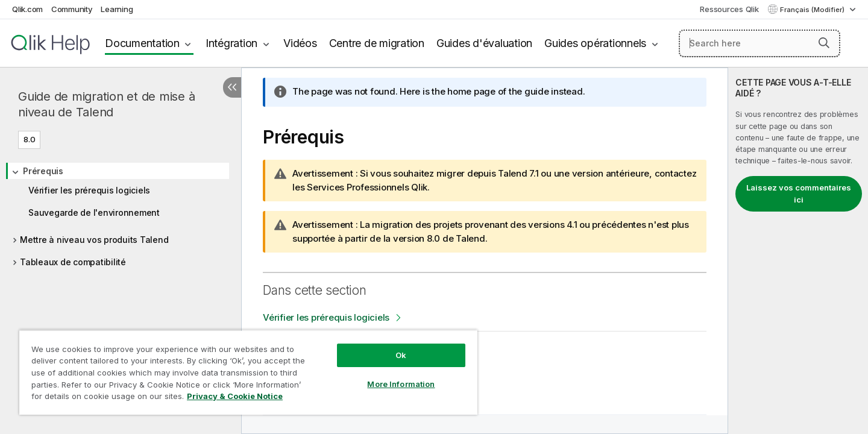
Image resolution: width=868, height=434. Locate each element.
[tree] (121, 212)
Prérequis (43, 171)
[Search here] (760, 43)
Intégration (231, 43)
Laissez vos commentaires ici (799, 193)
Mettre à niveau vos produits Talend (94, 240)
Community (72, 9)
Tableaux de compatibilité (73, 262)
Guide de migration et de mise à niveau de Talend (106, 104)
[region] (248, 372)
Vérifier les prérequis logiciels (89, 190)
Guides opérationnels (595, 43)
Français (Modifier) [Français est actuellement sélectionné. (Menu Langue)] (813, 10)
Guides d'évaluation (484, 43)
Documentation (142, 43)
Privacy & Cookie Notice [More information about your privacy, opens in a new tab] (235, 396)
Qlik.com (27, 9)
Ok (401, 355)
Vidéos (300, 43)
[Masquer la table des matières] (232, 87)
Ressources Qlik (729, 9)
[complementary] (798, 251)
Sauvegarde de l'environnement (94, 212)
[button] (824, 43)
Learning (117, 9)
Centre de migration (377, 43)
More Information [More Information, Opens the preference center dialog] (401, 384)
